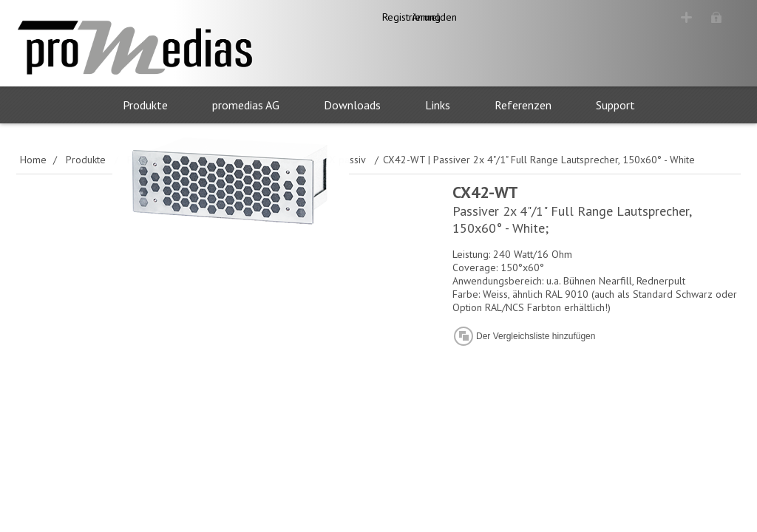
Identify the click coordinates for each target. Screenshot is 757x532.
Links (438, 105)
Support (615, 105)
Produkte (145, 105)
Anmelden (705, 17)
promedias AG (246, 105)
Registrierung (622, 17)
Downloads (352, 105)
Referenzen (523, 105)
